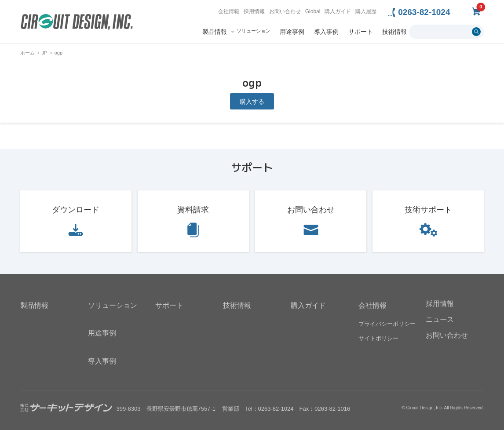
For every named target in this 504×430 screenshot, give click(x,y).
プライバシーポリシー (387, 324)
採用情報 (254, 11)
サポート (361, 32)
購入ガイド (338, 11)
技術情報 (394, 32)
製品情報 (215, 32)
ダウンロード (76, 210)
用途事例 (292, 32)
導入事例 (326, 32)
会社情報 (229, 11)
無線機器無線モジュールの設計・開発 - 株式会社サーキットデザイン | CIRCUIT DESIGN (77, 23)
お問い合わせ (285, 11)
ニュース (440, 319)
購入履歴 (366, 11)
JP (45, 53)
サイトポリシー (378, 338)
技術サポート (428, 210)
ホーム (27, 53)
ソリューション (254, 31)
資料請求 (193, 210)
